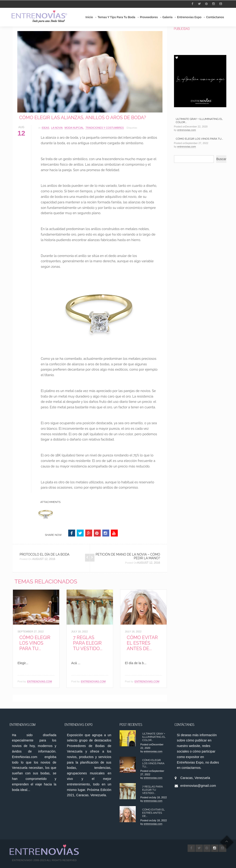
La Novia (57, 128)
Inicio (89, 17)
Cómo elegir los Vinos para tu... (35, 643)
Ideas (46, 128)
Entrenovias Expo (189, 17)
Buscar (221, 159)
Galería (168, 17)
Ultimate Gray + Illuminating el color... (154, 737)
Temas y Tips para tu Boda (116, 17)
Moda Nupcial (74, 128)
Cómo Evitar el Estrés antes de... (142, 643)
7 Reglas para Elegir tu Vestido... (88, 643)
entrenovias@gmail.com (198, 786)
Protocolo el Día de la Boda (44, 554)
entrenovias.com (40, 681)
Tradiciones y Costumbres (105, 128)
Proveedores (149, 17)
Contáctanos (215, 17)
